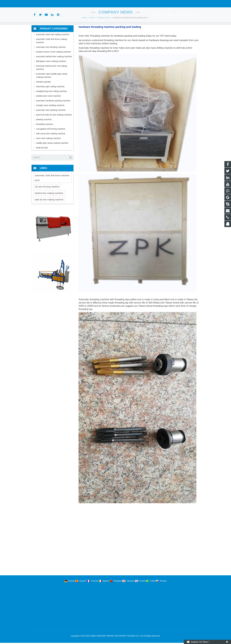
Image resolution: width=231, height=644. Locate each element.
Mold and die (42, 165)
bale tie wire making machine (49, 217)
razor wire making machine (48, 156)
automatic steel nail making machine (53, 52)
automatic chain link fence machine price (52, 195)
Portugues (116, 581)
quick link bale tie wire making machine (54, 132)
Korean (141, 581)
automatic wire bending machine (51, 65)
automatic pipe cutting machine (50, 104)
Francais (93, 581)
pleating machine (44, 137)
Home (84, 35)
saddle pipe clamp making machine (52, 161)
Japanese (129, 581)
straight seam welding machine (50, 123)
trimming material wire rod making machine (52, 85)
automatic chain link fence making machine (52, 58)
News (92, 35)
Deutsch (70, 581)
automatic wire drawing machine (51, 128)
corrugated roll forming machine (51, 147)
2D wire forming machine (47, 204)
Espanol (81, 581)
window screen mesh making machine (54, 69)
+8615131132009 (41, 4)
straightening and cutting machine (51, 109)
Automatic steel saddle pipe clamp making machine (52, 93)
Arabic (151, 581)
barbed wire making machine (49, 211)
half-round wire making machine (51, 151)
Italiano (104, 581)
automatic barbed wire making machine (54, 74)
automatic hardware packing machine (53, 118)
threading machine (45, 142)
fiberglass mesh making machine (51, 79)
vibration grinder (43, 99)
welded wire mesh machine (49, 114)
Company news (115, 30)
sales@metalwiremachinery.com (68, 4)
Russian (161, 581)
